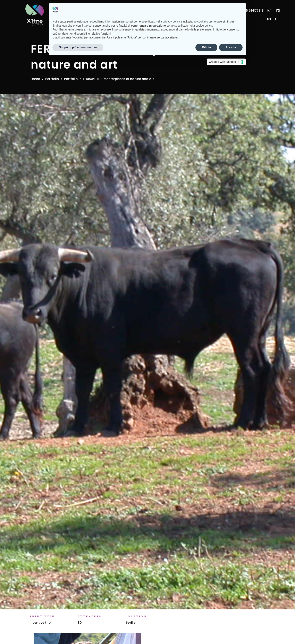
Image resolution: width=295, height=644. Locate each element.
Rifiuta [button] (206, 47)
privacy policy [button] (171, 21)
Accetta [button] (231, 47)
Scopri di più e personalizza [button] (78, 47)
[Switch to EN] (269, 19)
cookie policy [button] (204, 26)
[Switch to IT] (276, 19)
